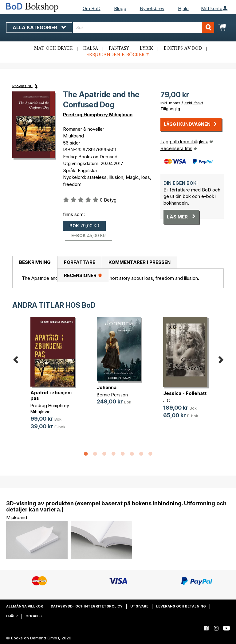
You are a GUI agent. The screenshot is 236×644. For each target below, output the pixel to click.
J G (167, 401)
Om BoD (92, 8)
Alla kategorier (39, 27)
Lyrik (146, 48)
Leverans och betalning (181, 606)
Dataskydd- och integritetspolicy (87, 606)
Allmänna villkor (25, 606)
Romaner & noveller (84, 129)
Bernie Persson (112, 395)
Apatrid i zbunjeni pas (51, 395)
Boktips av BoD (183, 48)
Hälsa (91, 48)
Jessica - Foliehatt (185, 393)
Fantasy (119, 48)
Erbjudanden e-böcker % (118, 55)
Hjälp (183, 8)
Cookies (34, 616)
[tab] (35, 263)
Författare (80, 262)
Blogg (120, 8)
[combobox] (144, 27)
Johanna (107, 387)
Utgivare (139, 606)
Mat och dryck (53, 48)
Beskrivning (35, 262)
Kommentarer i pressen (140, 262)
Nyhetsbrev (152, 8)
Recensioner (83, 275)
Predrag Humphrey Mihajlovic (98, 115)
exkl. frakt (194, 103)
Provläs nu (22, 86)
